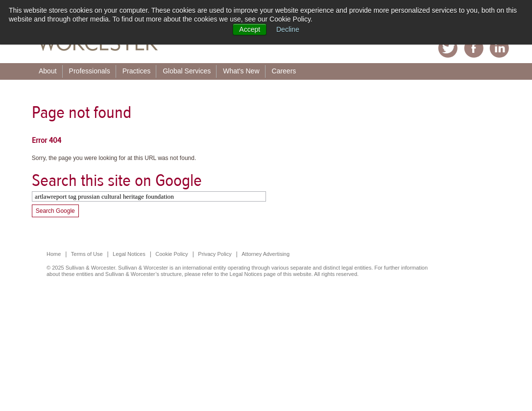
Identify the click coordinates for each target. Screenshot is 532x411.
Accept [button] (250, 29)
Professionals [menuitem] (90, 71)
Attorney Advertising (266, 254)
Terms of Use (87, 254)
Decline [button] (288, 29)
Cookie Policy (172, 254)
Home (54, 254)
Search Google (55, 211)
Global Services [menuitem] (187, 71)
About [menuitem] (48, 71)
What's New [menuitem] (241, 71)
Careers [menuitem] (284, 71)
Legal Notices (129, 254)
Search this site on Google (117, 180)
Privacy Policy (215, 254)
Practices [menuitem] (137, 71)
